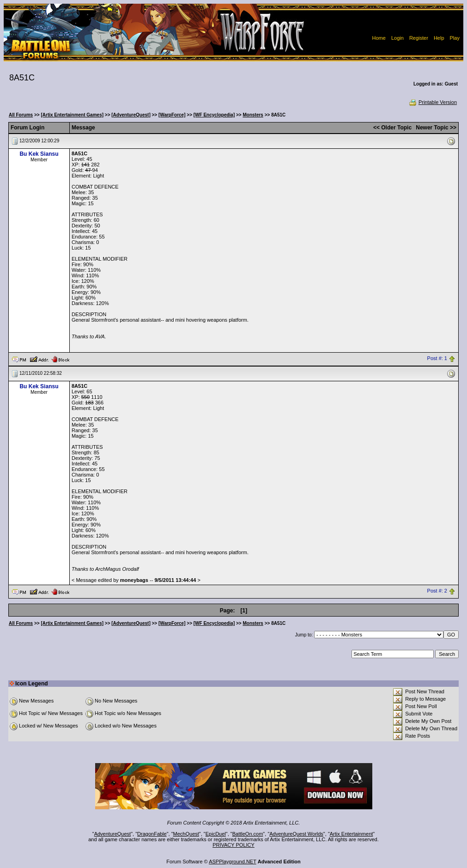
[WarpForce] (172, 115)
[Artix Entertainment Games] (72, 115)
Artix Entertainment (352, 834)
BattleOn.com (248, 834)
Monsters (253, 115)
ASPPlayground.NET (233, 862)
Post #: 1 (437, 359)
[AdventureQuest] (131, 115)
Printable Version (433, 102)
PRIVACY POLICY (233, 845)
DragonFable (152, 834)
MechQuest (186, 834)
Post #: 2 (437, 591)
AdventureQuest (113, 834)
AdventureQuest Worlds (296, 834)
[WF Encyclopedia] (214, 115)
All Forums (21, 115)
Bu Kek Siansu (39, 154)
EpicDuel (216, 834)
